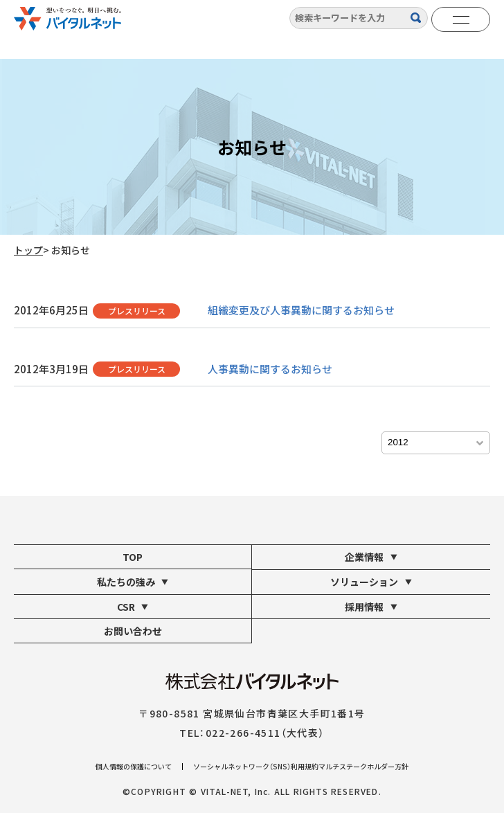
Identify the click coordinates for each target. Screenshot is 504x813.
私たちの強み (133, 582)
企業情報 (371, 557)
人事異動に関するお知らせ (270, 369)
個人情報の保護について (134, 767)
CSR (133, 607)
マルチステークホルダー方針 (363, 767)
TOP (133, 557)
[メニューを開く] (461, 19)
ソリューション (371, 582)
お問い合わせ (133, 631)
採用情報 (371, 607)
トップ (28, 250)
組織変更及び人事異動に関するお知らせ (301, 310)
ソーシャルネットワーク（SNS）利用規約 (256, 767)
